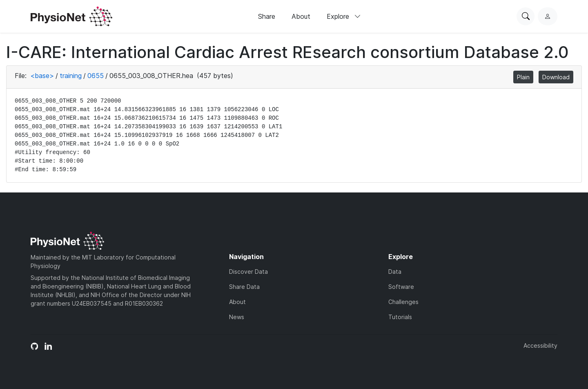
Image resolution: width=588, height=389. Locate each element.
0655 (96, 76)
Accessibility (540, 345)
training (71, 76)
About (301, 16)
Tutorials (400, 317)
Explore (344, 16)
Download (556, 77)
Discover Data (248, 272)
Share (267, 16)
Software (401, 287)
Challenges (403, 302)
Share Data (244, 287)
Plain (523, 77)
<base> (42, 76)
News (237, 317)
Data (395, 272)
